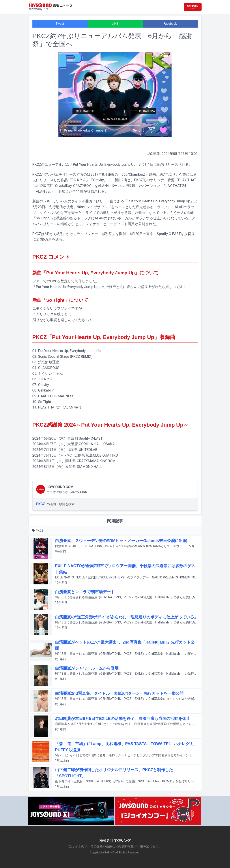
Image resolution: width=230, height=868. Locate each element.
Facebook (170, 24)
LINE (115, 24)
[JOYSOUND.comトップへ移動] (193, 7)
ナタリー (48, 9)
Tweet (60, 24)
